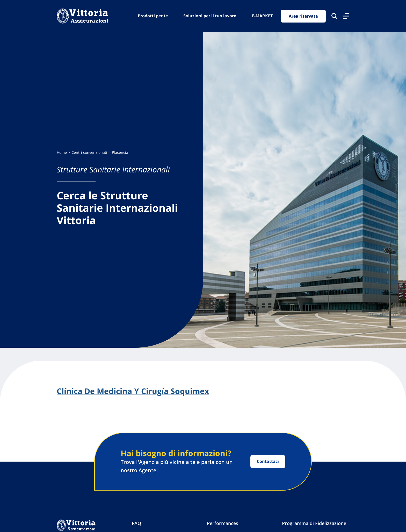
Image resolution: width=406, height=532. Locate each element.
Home (62, 152)
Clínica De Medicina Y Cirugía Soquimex (133, 391)
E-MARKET (262, 16)
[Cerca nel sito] (334, 16)
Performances (223, 523)
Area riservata (303, 16)
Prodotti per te (153, 16)
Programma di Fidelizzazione (314, 523)
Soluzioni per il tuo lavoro (210, 16)
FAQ (136, 523)
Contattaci (268, 461)
